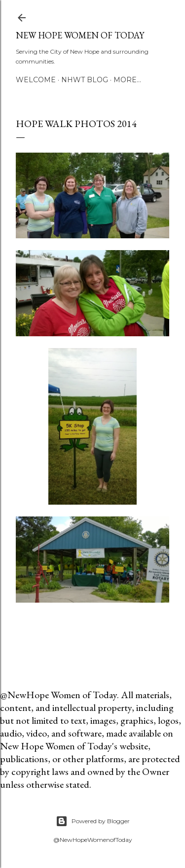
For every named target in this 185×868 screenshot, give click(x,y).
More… (127, 80)
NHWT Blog (85, 80)
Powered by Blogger (93, 821)
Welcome (36, 80)
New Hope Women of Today (80, 35)
